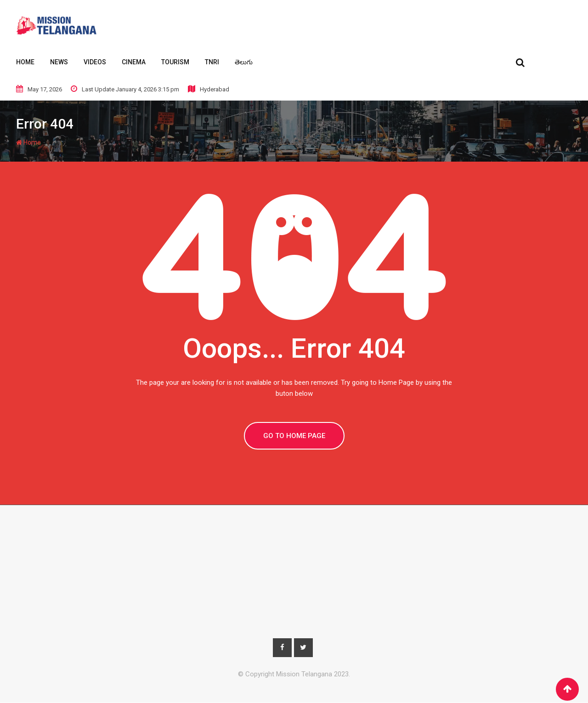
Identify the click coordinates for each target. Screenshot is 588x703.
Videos (95, 62)
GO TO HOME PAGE (294, 436)
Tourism (175, 62)
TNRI (212, 62)
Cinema (134, 62)
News (59, 62)
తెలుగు (244, 62)
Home (25, 62)
